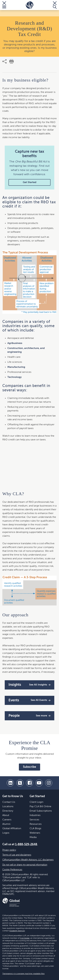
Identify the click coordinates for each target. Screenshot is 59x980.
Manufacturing (16, 367)
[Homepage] (30, 5)
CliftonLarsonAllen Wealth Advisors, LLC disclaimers (28, 860)
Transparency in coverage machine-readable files (23, 974)
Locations (8, 807)
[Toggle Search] (55, 5)
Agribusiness (15, 343)
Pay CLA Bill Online (40, 807)
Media (33, 837)
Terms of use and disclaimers (17, 855)
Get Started (30, 182)
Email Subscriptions (41, 811)
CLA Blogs (35, 829)
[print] (11, 61)
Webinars (35, 833)
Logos (6, 833)
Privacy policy (9, 850)
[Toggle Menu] (4, 5)
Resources (36, 824)
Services (34, 820)
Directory (8, 811)
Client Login (36, 802)
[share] (5, 61)
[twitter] (20, 783)
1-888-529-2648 (26, 844)
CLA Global (25, 938)
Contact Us (9, 802)
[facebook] (29, 783)
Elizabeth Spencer (17, 931)
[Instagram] (49, 783)
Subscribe (29, 767)
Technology (14, 377)
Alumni (6, 824)
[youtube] (39, 783)
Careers (7, 820)
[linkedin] (10, 783)
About (6, 815)
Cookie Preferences (12, 870)
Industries (35, 815)
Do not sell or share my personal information (25, 865)
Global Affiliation (12, 829)
